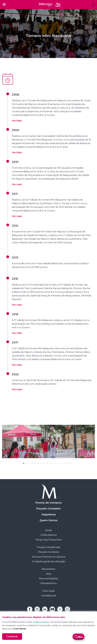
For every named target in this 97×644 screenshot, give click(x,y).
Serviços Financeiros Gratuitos (49, 557)
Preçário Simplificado (48, 547)
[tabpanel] (48, 441)
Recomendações (48, 579)
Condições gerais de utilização (48, 561)
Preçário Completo (48, 509)
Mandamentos (49, 583)
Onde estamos (49, 535)
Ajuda (48, 530)
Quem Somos (49, 520)
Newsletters (48, 569)
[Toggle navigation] (4, 4)
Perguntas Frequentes (48, 540)
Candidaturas (49, 596)
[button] (17, 121)
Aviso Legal (49, 591)
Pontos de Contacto (48, 503)
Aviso (49, 574)
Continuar (12, 637)
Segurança (49, 514)
